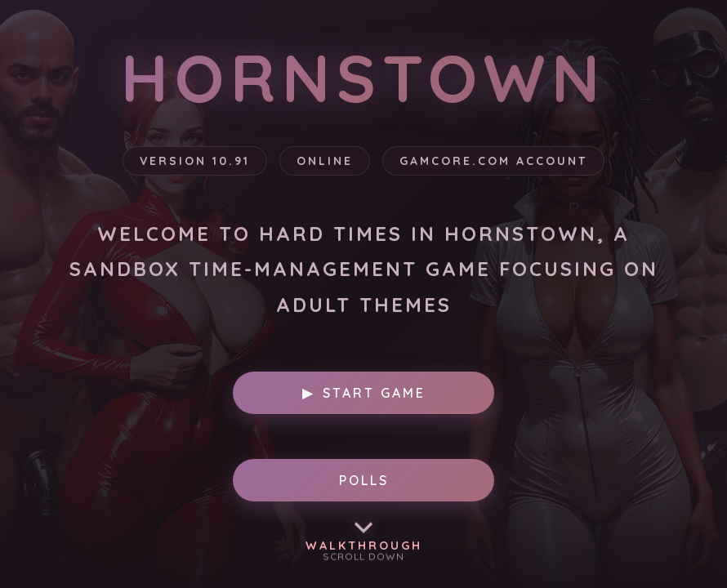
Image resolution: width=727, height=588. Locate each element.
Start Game (364, 393)
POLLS (364, 480)
